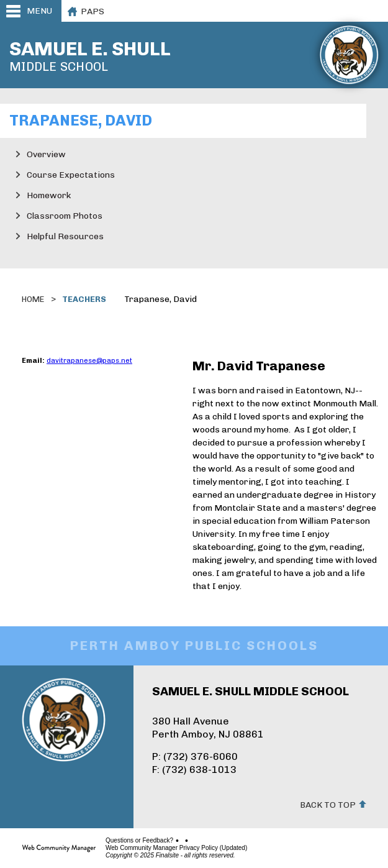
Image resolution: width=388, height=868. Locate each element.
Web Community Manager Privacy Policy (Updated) (176, 848)
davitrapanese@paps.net (89, 361)
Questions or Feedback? (139, 841)
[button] (31, 11)
